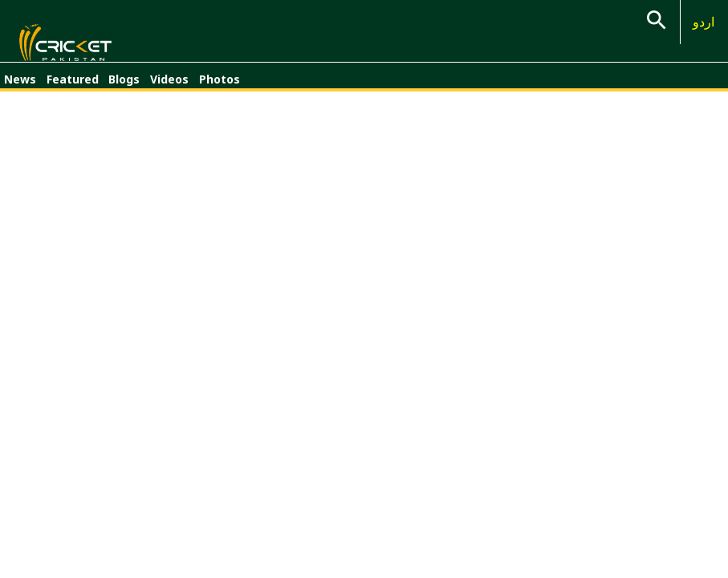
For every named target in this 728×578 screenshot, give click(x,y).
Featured (73, 86)
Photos (220, 86)
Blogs (124, 86)
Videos (169, 86)
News (20, 86)
